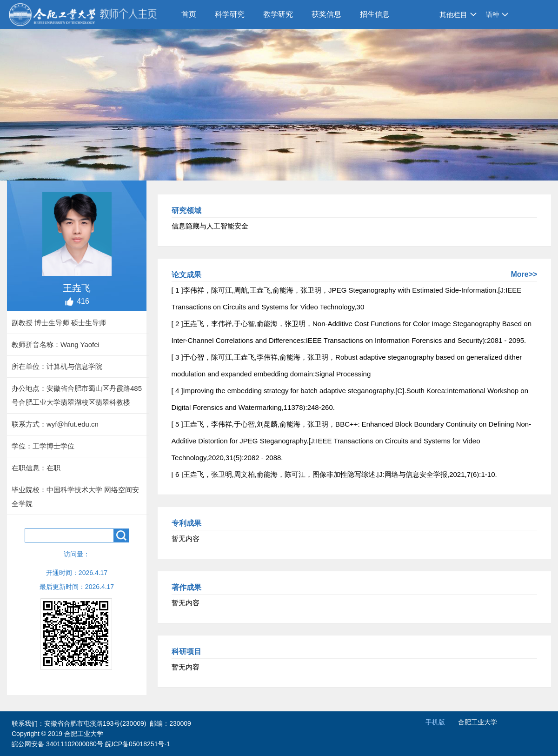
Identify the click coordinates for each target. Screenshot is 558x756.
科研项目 (186, 652)
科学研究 (230, 14)
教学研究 (278, 14)
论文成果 (186, 275)
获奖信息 (326, 14)
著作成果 (186, 587)
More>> (524, 274)
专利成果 (186, 523)
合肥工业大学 (478, 722)
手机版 (435, 722)
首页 (189, 14)
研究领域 (186, 211)
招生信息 (375, 14)
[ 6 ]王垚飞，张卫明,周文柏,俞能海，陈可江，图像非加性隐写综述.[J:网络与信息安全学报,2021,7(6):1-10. (334, 474)
